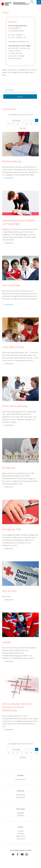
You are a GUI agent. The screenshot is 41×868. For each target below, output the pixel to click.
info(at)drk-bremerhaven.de (18, 42)
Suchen (20, 97)
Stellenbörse (20, 795)
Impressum (21, 839)
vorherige (16, 120)
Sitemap (21, 833)
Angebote (20, 813)
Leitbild (6, 642)
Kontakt (21, 831)
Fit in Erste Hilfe (11, 285)
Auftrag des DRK (12, 529)
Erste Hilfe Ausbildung (15, 406)
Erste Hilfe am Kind (13, 347)
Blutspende (9, 468)
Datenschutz (20, 836)
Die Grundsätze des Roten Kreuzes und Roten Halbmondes (17, 707)
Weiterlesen (9, 178)
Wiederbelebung (12, 161)
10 (36, 124)
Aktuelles (20, 815)
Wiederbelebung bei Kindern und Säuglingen (19, 222)
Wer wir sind (9, 591)
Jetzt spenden (21, 779)
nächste (23, 128)
